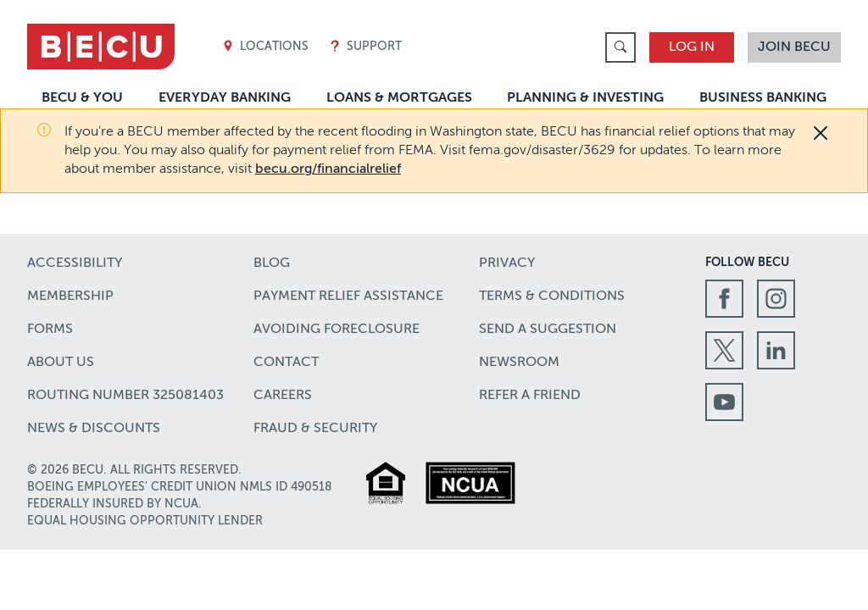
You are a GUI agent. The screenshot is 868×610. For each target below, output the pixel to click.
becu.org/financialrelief (328, 169)
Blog (272, 263)
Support (365, 47)
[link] (620, 47)
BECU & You (82, 98)
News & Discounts (94, 429)
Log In (692, 47)
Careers (283, 396)
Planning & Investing (585, 98)
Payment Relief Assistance (348, 297)
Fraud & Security (315, 429)
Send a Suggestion (548, 330)
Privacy (507, 263)
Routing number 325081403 (125, 396)
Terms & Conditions (552, 297)
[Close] (821, 133)
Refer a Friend (530, 396)
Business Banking (763, 98)
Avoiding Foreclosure (337, 330)
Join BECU (794, 47)
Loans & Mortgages (399, 98)
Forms (50, 330)
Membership (70, 297)
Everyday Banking (225, 98)
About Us (61, 363)
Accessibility (75, 263)
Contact (286, 363)
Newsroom (519, 363)
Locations (265, 47)
